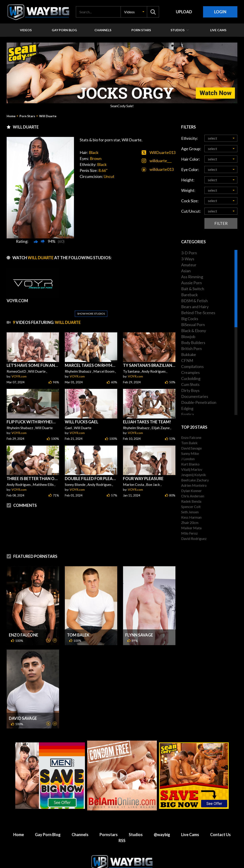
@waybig (162, 824)
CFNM (187, 360)
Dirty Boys (190, 390)
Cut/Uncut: (191, 211)
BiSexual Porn (193, 325)
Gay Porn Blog (48, 824)
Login (220, 12)
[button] (134, 12)
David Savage (23, 708)
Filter (221, 223)
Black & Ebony (194, 331)
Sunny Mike (190, 453)
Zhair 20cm (190, 523)
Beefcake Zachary (195, 480)
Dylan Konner (191, 491)
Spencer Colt (191, 507)
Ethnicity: (190, 138)
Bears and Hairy (195, 307)
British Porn (191, 348)
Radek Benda (191, 501)
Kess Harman (191, 517)
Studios (136, 824)
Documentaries (195, 396)
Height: (188, 180)
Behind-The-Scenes (198, 313)
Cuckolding (191, 378)
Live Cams (190, 824)
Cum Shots (190, 384)
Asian (186, 271)
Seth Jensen (190, 512)
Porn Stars (27, 116)
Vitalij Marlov (192, 469)
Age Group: (191, 149)
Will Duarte (48, 116)
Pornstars (109, 824)
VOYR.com (19, 366)
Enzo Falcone (24, 624)
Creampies (190, 372)
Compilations (192, 366)
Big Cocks (190, 319)
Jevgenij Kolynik (194, 475)
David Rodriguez (194, 538)
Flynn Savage (139, 624)
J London (188, 459)
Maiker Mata (191, 528)
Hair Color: (191, 159)
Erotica (187, 414)
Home (11, 116)
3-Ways (188, 259)
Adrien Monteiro (194, 485)
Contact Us (220, 824)
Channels (80, 824)
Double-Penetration (199, 402)
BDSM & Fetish (194, 301)
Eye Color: (190, 169)
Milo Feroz (189, 533)
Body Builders (193, 343)
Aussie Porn (191, 283)
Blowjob (188, 337)
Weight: (188, 190)
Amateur (189, 265)
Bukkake (189, 354)
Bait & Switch (193, 289)
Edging (187, 408)
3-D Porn (189, 253)
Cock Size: (190, 201)
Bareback (189, 295)
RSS (122, 830)
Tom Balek (78, 624)
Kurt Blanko (190, 464)
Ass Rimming (192, 277)
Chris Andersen (193, 496)
